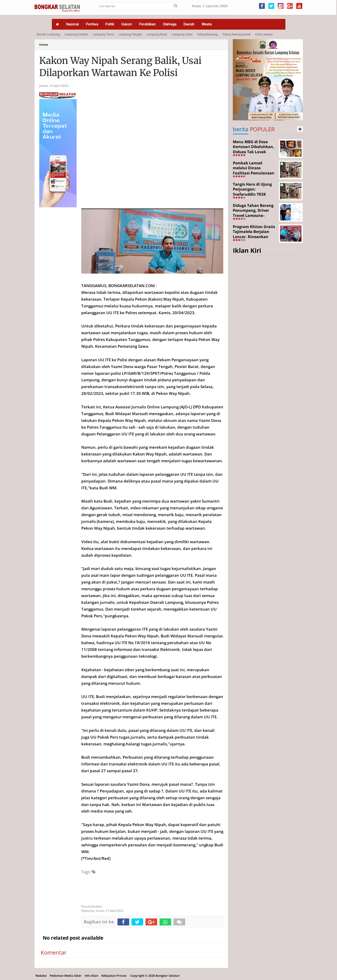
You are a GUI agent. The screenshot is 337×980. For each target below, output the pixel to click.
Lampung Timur (103, 34)
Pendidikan (147, 24)
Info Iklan (91, 976)
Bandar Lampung (48, 34)
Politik (110, 24)
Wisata (207, 24)
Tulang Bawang (207, 34)
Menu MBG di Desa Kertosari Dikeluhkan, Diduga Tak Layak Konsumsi (254, 149)
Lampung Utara (182, 34)
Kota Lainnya (264, 34)
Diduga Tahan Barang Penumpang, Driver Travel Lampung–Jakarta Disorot (253, 213)
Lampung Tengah (130, 34)
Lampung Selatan (76, 34)
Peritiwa (92, 24)
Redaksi (41, 976)
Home (44, 45)
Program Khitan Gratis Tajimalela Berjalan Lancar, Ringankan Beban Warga (254, 234)
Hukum (127, 24)
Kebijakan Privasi (114, 976)
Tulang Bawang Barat (236, 34)
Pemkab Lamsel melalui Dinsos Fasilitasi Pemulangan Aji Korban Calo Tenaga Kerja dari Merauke (254, 173)
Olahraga (170, 24)
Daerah (189, 24)
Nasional (72, 24)
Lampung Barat (157, 34)
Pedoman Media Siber (66, 976)
